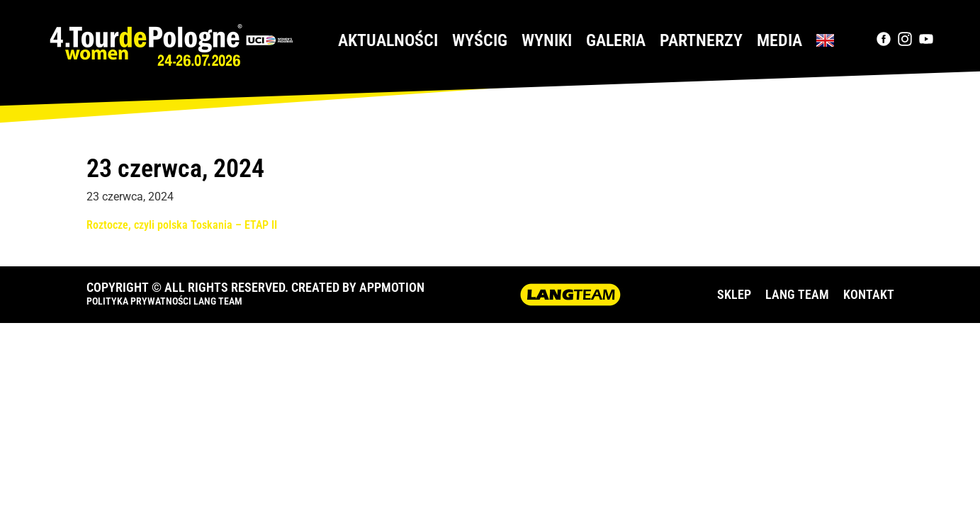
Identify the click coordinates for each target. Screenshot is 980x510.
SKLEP (734, 294)
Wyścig (480, 40)
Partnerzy (701, 40)
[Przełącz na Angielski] (825, 40)
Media (779, 40)
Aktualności (388, 40)
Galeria (616, 40)
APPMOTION (392, 287)
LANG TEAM (797, 294)
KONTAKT (869, 294)
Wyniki (547, 40)
